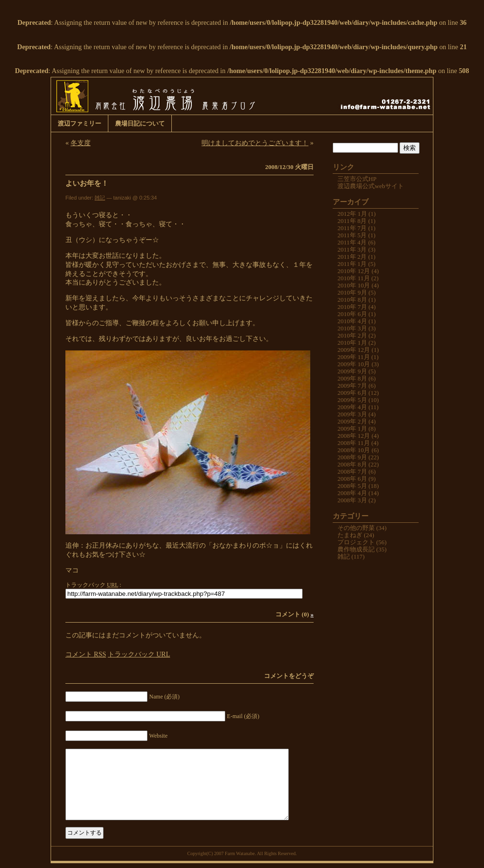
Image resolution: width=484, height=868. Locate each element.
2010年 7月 (352, 307)
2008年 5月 (352, 486)
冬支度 (81, 143)
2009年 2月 (352, 421)
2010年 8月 (352, 300)
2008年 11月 (354, 443)
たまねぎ (350, 535)
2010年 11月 (354, 278)
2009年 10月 (354, 364)
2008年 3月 (352, 500)
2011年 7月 (352, 228)
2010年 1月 (352, 343)
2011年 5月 (352, 235)
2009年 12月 (354, 350)
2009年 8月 (352, 378)
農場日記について (140, 123)
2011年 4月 (352, 242)
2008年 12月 (354, 436)
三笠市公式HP (357, 179)
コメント (86, 654)
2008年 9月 (352, 457)
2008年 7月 (352, 471)
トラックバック (139, 654)
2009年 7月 (352, 386)
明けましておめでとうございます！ (255, 143)
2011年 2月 (352, 257)
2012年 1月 (352, 214)
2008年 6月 (352, 479)
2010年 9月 (352, 292)
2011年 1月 (352, 264)
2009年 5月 (352, 400)
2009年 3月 (352, 414)
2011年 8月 (352, 221)
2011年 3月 (352, 249)
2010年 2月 (352, 335)
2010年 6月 (352, 314)
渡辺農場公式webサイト (371, 186)
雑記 (100, 198)
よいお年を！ (87, 183)
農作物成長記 (356, 549)
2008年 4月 (352, 493)
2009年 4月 (352, 407)
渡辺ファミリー (79, 123)
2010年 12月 (354, 271)
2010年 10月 (354, 285)
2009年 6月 (352, 393)
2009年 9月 (352, 371)
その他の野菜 (356, 528)
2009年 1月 (352, 429)
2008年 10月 (354, 450)
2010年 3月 (352, 328)
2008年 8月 (352, 464)
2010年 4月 (352, 321)
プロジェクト (356, 542)
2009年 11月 (354, 357)
